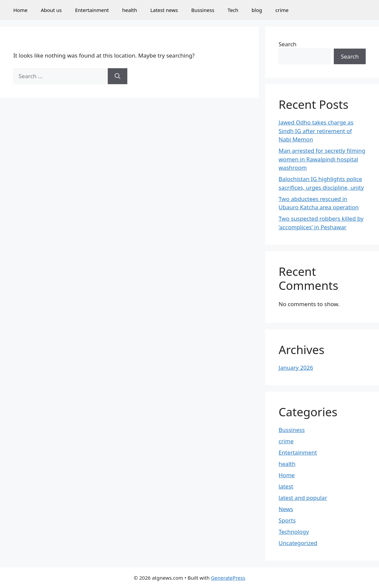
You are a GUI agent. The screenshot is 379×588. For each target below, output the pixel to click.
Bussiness (203, 10)
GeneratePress (228, 578)
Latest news (164, 10)
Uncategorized (298, 543)
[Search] (118, 76)
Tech (233, 10)
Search (288, 44)
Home (20, 10)
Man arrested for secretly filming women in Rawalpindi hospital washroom (322, 159)
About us (51, 10)
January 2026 (296, 368)
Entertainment (92, 10)
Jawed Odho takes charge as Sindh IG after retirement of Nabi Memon (316, 131)
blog (257, 10)
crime (282, 10)
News (286, 509)
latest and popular (303, 498)
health (129, 10)
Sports (287, 520)
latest (286, 486)
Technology (294, 532)
